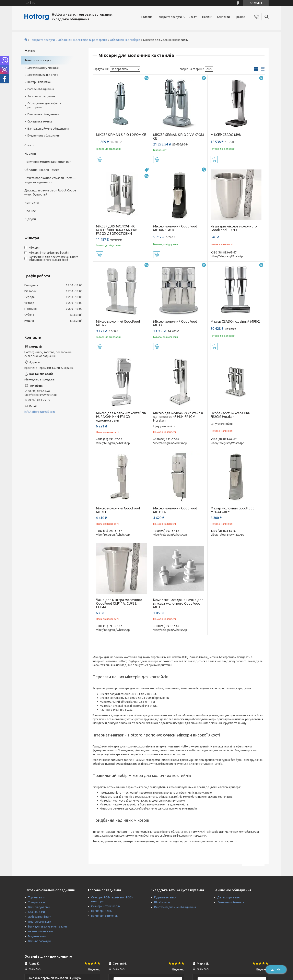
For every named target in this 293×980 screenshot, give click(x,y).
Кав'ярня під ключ (39, 82)
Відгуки (30, 219)
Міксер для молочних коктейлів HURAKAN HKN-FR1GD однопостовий (121, 417)
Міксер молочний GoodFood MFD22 (118, 323)
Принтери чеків (101, 911)
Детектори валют (230, 897)
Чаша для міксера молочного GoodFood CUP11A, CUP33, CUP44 (119, 603)
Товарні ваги (36, 902)
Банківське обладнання (43, 114)
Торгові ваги (36, 897)
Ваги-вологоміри (39, 941)
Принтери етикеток (104, 916)
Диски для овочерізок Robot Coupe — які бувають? (50, 192)
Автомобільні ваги (40, 931)
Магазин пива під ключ (43, 75)
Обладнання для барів (125, 40)
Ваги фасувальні (39, 907)
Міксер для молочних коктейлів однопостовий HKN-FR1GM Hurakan (178, 417)
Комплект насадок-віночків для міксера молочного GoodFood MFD (178, 603)
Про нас (240, 17)
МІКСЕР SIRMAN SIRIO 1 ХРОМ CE (121, 135)
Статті (193, 17)
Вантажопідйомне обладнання (48, 129)
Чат (276, 969)
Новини (207, 17)
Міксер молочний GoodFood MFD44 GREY (233, 510)
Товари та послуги (169, 17)
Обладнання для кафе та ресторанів (82, 40)
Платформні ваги (40, 922)
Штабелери (162, 902)
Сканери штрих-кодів (106, 906)
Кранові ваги (36, 912)
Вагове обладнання (41, 89)
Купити (100, 160)
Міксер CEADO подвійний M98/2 (235, 321)
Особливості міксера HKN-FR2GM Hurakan (231, 415)
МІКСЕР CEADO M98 (226, 135)
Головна (147, 17)
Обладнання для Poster (42, 170)
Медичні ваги (37, 936)
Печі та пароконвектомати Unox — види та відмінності (50, 180)
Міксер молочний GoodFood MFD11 (118, 510)
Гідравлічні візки (165, 897)
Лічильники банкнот (231, 902)
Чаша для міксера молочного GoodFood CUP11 (234, 228)
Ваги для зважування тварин (47, 926)
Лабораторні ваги (40, 917)
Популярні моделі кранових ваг (48, 162)
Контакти (223, 17)
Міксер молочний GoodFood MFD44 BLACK (175, 228)
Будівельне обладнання (44, 135)
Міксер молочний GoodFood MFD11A (175, 510)
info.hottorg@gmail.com (40, 412)
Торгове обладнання (41, 96)
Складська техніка (40, 121)
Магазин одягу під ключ (43, 68)
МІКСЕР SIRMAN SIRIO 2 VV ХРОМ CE (179, 137)
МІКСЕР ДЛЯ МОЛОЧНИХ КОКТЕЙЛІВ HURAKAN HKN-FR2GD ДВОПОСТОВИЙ (117, 230)
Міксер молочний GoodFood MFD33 (175, 323)
